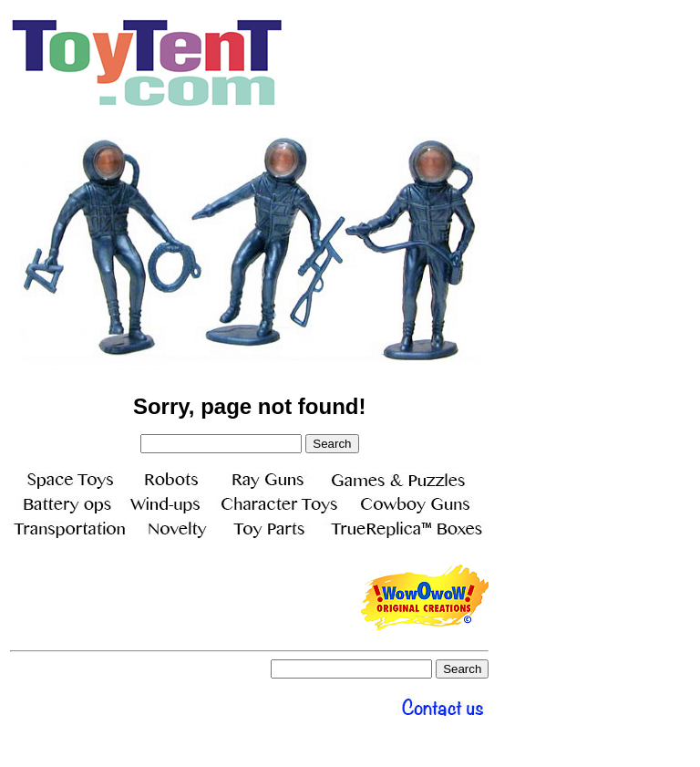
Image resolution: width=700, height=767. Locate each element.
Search (332, 444)
